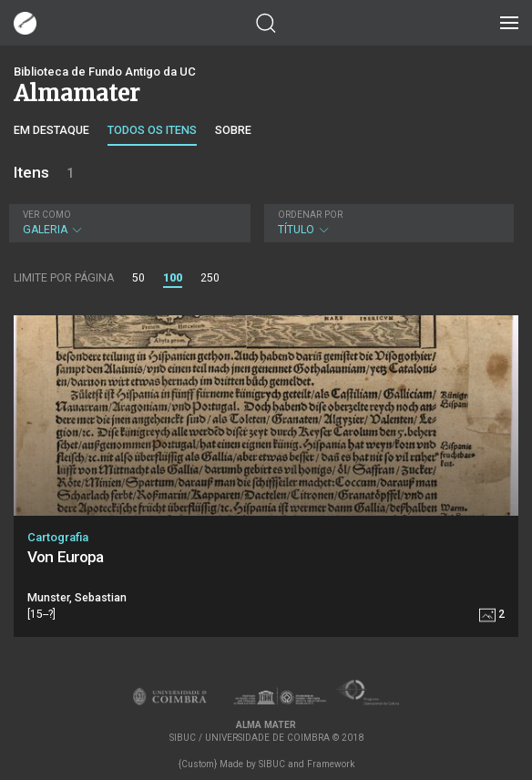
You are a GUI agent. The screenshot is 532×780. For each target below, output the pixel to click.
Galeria (128, 223)
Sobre (233, 130)
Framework (331, 764)
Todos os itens (152, 130)
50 (138, 278)
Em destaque (51, 130)
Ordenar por (310, 215)
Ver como (47, 215)
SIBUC (272, 764)
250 (210, 278)
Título (387, 223)
